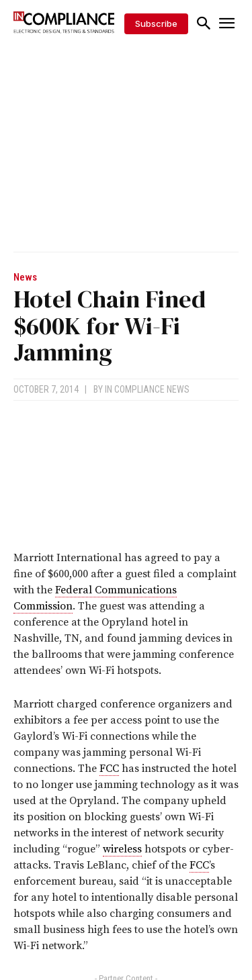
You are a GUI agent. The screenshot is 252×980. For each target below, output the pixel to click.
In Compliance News (147, 389)
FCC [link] (109, 769)
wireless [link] (122, 849)
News (25, 278)
